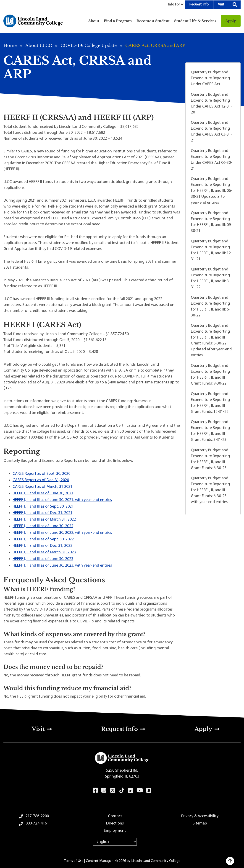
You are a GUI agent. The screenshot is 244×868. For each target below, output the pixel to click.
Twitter (113, 790)
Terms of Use (74, 861)
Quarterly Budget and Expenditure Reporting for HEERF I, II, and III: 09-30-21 (211, 222)
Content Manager (99, 861)
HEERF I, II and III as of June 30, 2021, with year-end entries (62, 500)
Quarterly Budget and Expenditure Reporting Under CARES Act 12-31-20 (211, 104)
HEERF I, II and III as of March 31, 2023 (44, 552)
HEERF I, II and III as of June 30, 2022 (43, 526)
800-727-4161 (37, 823)
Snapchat (149, 790)
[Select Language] (115, 842)
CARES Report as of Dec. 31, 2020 (41, 480)
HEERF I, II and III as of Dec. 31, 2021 (42, 513)
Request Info (199, 5)
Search (235, 5)
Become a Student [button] (153, 21)
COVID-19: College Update (89, 46)
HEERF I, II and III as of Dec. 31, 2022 (42, 546)
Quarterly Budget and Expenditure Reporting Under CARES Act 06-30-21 (211, 160)
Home (10, 46)
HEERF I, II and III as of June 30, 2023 (43, 559)
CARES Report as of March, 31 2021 (42, 487)
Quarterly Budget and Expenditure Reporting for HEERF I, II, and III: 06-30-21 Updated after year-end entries (211, 191)
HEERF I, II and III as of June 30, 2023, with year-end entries (62, 566)
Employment (115, 831)
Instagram (104, 790)
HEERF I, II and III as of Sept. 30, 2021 (43, 507)
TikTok (122, 790)
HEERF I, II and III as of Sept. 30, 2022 (43, 539)
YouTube (140, 790)
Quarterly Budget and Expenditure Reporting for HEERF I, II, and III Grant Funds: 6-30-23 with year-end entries (210, 490)
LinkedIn (130, 790)
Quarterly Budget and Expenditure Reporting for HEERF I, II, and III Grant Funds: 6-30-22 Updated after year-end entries (211, 340)
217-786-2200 (37, 816)
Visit (221, 5)
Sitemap (200, 823)
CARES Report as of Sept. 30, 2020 (41, 474)
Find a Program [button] (118, 21)
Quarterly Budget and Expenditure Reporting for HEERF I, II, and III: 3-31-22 (210, 278)
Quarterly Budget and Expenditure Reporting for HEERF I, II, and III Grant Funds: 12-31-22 (210, 403)
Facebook (95, 790)
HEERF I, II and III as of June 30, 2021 (43, 493)
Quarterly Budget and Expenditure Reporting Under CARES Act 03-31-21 (211, 132)
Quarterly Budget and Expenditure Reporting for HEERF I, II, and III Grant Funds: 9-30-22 (210, 375)
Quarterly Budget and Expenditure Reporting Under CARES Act (210, 78)
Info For (174, 5)
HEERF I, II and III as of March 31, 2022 (44, 520)
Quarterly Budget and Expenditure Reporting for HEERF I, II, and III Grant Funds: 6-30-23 (210, 459)
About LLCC (39, 46)
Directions (115, 823)
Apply (231, 21)
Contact (115, 816)
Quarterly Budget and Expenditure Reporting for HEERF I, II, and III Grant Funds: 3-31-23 (210, 431)
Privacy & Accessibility (200, 816)
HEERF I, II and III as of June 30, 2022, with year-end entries (62, 533)
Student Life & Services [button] (195, 21)
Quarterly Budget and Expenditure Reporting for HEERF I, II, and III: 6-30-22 (210, 307)
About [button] (94, 21)
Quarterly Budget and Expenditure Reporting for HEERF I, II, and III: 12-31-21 (211, 250)
